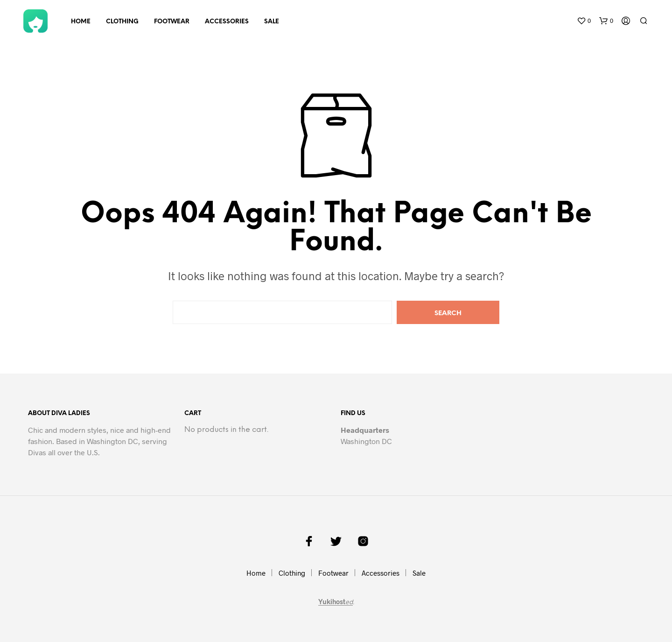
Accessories (227, 22)
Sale (272, 22)
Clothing (122, 22)
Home (81, 22)
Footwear (172, 22)
